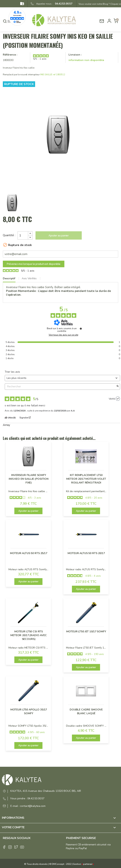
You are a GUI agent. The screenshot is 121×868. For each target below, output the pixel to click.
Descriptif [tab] (9, 278)
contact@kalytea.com (33, 806)
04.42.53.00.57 (62, 4)
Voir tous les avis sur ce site (63, 335)
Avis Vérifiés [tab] (29, 278)
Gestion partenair (83, 864)
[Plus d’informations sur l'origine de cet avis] (118, 399)
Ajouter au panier (59, 236)
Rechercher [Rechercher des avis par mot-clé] (60, 386)
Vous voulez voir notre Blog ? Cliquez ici (100, 4)
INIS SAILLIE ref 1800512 (53, 75)
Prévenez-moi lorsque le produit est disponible (34, 264)
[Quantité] (23, 235)
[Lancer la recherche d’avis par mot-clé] (118, 387)
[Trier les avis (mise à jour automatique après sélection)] (62, 378)
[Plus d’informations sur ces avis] (81, 329)
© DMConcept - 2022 (60, 864)
